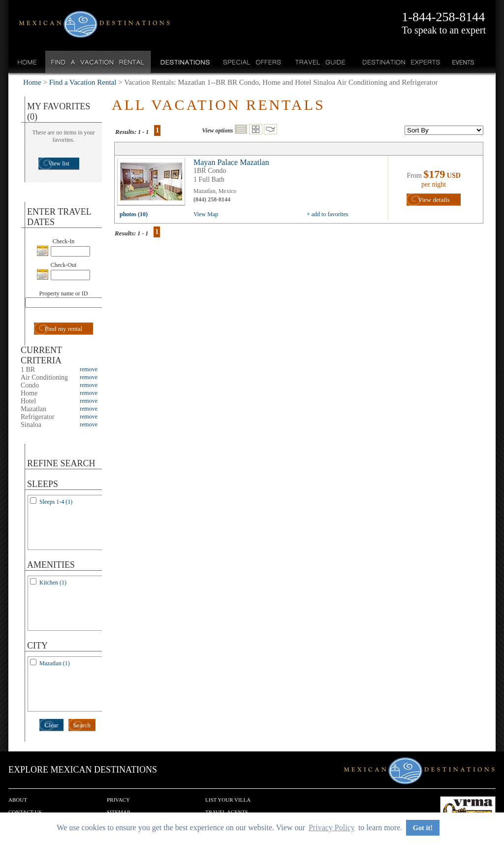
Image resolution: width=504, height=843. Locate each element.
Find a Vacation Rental (98, 62)
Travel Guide (321, 62)
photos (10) (134, 214)
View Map (206, 214)
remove (89, 369)
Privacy (118, 800)
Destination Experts (399, 62)
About (18, 800)
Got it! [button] (423, 828)
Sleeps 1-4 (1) (56, 502)
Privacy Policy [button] (332, 827)
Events (462, 62)
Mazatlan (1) (55, 663)
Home (27, 62)
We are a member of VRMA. (468, 811)
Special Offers (252, 62)
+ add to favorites (327, 214)
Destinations (184, 62)
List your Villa (228, 800)
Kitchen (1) (53, 583)
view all (154, 184)
